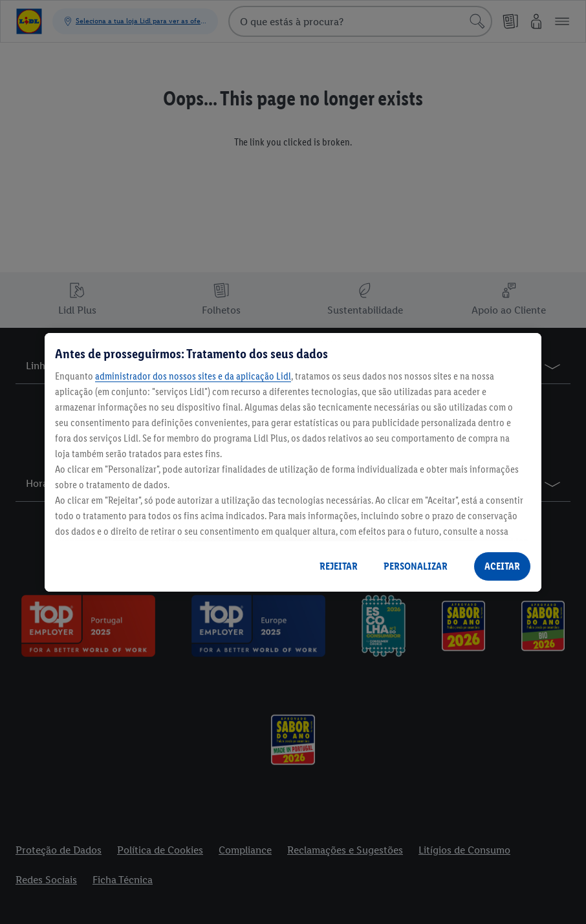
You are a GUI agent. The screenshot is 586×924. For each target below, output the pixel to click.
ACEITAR (502, 566)
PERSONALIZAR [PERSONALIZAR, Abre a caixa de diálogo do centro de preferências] (416, 566)
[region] (293, 462)
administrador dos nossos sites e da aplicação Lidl (193, 376)
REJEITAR (339, 566)
